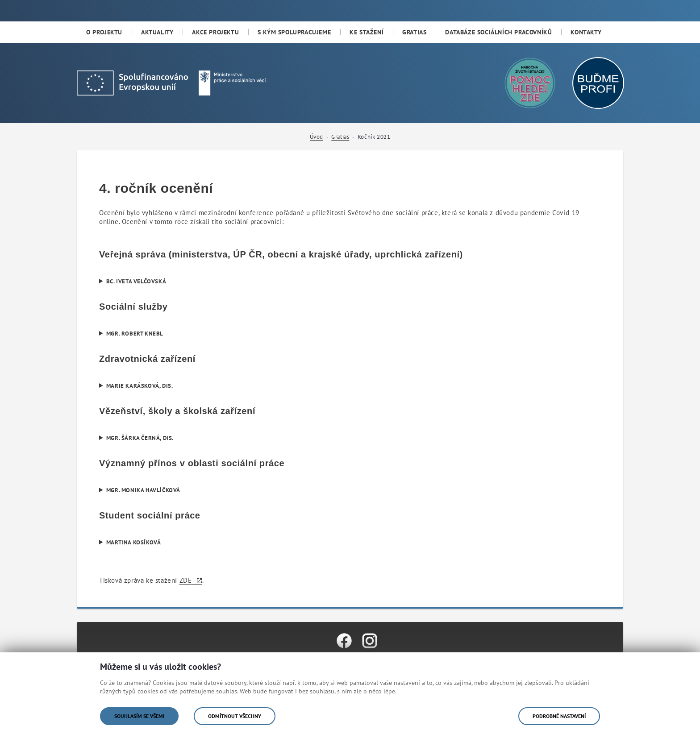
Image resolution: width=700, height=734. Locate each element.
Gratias (340, 137)
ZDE (186, 580)
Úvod (317, 137)
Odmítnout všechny (235, 716)
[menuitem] (104, 32)
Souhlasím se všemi (139, 716)
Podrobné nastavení (559, 716)
